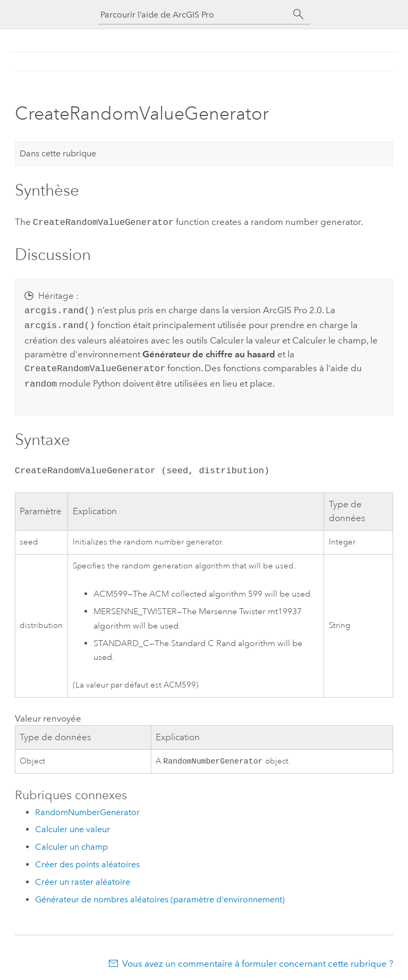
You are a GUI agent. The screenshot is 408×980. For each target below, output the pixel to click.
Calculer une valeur (73, 825)
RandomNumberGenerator (87, 808)
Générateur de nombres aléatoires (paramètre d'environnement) (160, 895)
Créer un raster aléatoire (83, 878)
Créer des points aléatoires (87, 860)
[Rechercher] (299, 14)
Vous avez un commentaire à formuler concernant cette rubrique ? (258, 959)
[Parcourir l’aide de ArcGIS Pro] (193, 15)
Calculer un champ (71, 843)
